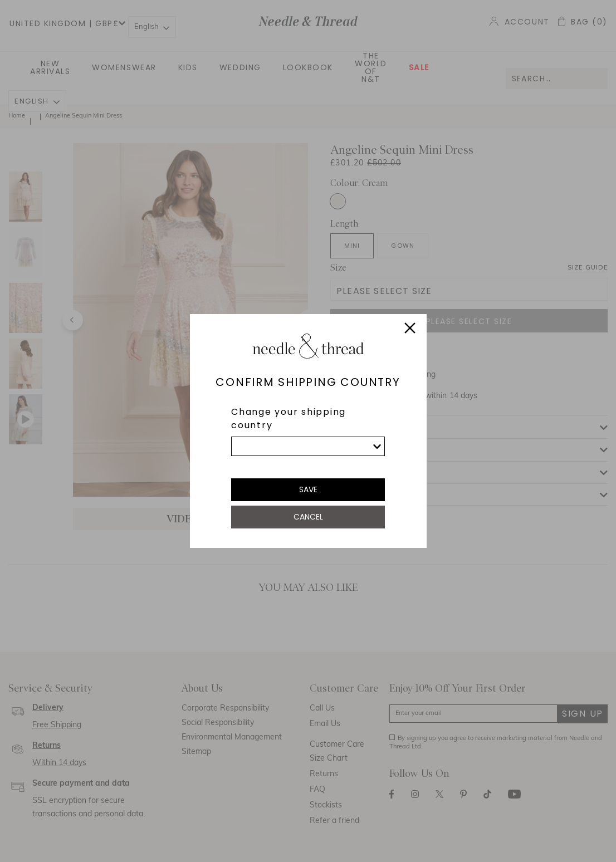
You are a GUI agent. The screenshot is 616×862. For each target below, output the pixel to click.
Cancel (308, 517)
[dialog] (308, 431)
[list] (308, 446)
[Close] (410, 330)
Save (308, 489)
